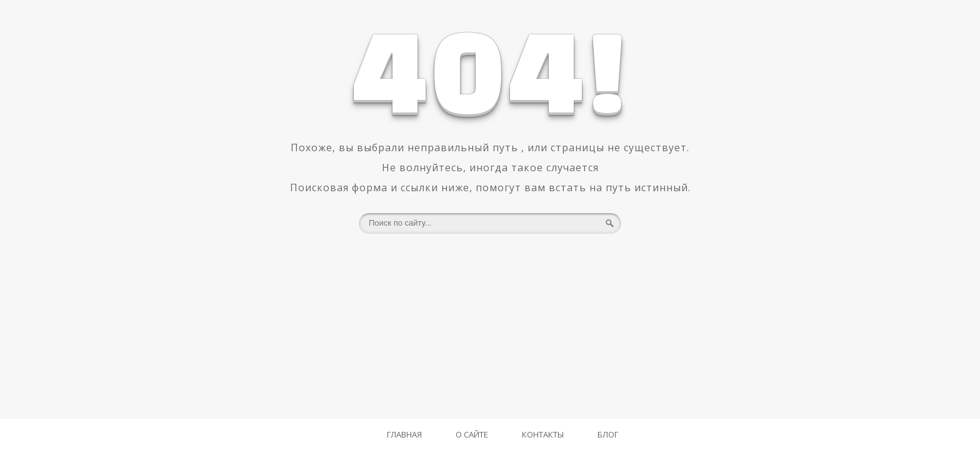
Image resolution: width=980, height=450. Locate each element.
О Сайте (472, 434)
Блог (608, 434)
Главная (404, 434)
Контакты (543, 434)
